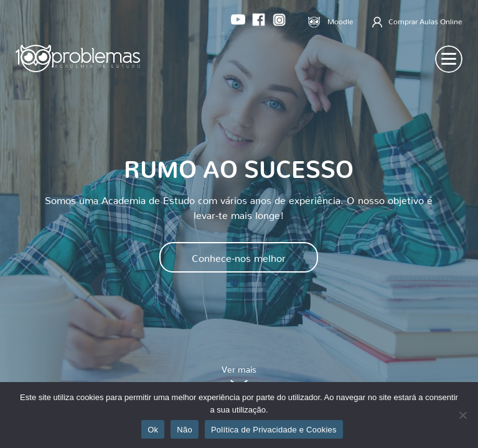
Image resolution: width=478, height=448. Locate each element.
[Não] (462, 415)
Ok (153, 430)
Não (185, 430)
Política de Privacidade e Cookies (274, 430)
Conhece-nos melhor (239, 256)
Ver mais (239, 378)
